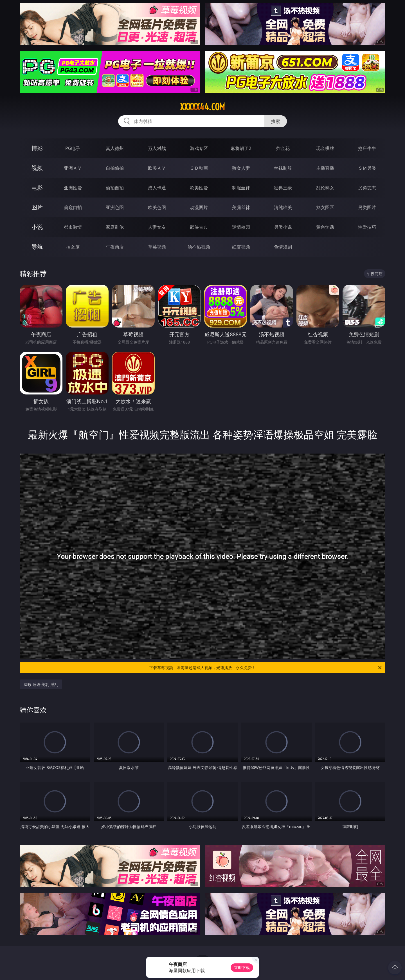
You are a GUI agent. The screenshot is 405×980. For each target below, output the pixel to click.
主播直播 (325, 168)
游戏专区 (199, 148)
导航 (37, 247)
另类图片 (367, 207)
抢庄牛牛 (367, 148)
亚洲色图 (115, 207)
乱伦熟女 (325, 188)
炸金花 (283, 148)
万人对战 (157, 148)
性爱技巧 (367, 227)
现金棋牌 (325, 148)
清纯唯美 (283, 207)
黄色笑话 (325, 227)
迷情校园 (241, 227)
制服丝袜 (241, 188)
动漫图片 (199, 207)
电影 (37, 188)
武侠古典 (199, 227)
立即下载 (242, 967)
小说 (37, 227)
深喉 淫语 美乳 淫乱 (41, 684)
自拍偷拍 (115, 168)
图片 (37, 207)
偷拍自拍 (115, 188)
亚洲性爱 (73, 188)
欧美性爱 (199, 188)
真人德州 (115, 148)
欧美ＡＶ (157, 168)
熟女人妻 (241, 168)
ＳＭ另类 (367, 168)
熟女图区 (325, 207)
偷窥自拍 (73, 207)
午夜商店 (115, 247)
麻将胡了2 (241, 148)
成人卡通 (157, 188)
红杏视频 (241, 247)
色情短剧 (283, 247)
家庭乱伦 (115, 227)
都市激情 (73, 227)
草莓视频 (157, 247)
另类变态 (367, 188)
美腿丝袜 (241, 207)
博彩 (37, 148)
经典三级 (283, 188)
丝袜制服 (283, 168)
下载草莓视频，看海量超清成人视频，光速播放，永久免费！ (266, 668)
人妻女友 (157, 227)
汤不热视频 (199, 247)
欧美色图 (157, 207)
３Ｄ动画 (199, 168)
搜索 (276, 121)
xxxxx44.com (202, 107)
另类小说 (283, 227)
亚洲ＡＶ (73, 168)
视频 (37, 168)
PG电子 (73, 148)
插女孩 (73, 247)
